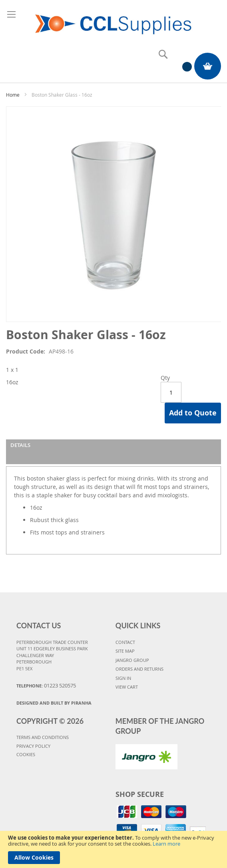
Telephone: (46, 685)
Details (20, 445)
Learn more (166, 844)
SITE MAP (125, 651)
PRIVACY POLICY (33, 746)
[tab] (113, 452)
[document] (113, 849)
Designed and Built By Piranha (54, 703)
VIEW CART (127, 687)
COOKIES (26, 754)
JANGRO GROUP (132, 660)
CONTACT (125, 642)
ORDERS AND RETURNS (139, 669)
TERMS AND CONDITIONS (43, 737)
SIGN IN (123, 678)
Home (13, 95)
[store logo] (113, 22)
